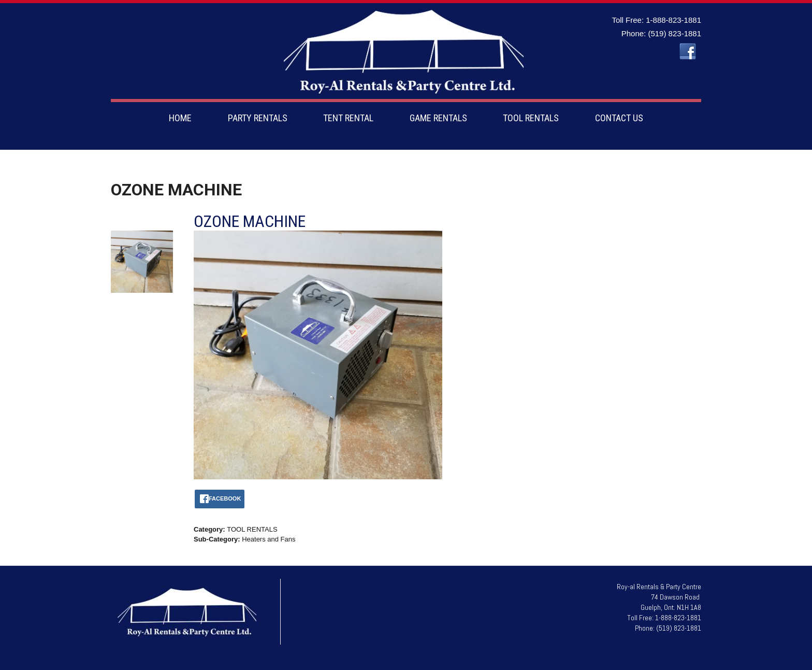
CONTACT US (619, 118)
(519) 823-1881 (675, 33)
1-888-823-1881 (673, 20)
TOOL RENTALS (531, 118)
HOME (180, 118)
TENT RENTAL (348, 118)
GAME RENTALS (438, 118)
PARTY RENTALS (258, 118)
